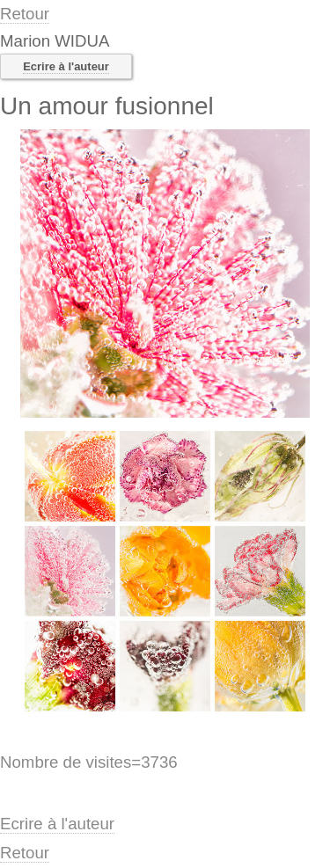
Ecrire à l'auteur (66, 66)
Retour (25, 14)
